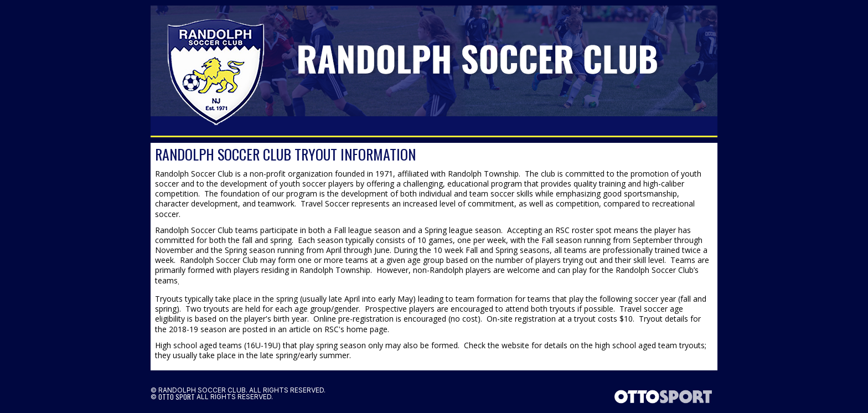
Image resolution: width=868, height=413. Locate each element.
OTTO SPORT (177, 397)
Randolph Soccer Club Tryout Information (285, 154)
